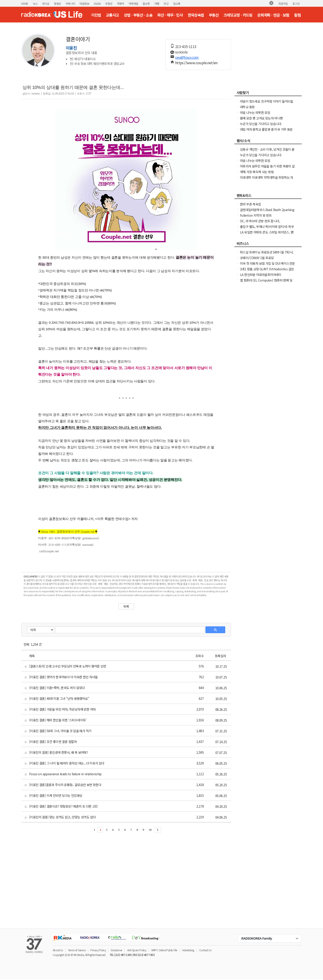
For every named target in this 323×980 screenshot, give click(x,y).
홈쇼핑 (146, 3)
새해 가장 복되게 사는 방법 (257, 172)
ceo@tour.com (187, 57)
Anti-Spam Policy (137, 950)
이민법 (96, 15)
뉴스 (35, 3)
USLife (97, 3)
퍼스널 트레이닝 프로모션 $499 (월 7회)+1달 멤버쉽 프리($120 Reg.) (267, 254)
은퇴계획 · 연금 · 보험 (273, 15)
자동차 (121, 3)
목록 (126, 606)
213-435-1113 (186, 46)
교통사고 (112, 15)
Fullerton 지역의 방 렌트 (256, 215)
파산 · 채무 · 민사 (170, 15)
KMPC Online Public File (164, 950)
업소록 (177, 3)
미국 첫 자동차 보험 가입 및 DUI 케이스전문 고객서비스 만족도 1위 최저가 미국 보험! (267, 266)
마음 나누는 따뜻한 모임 (255, 112)
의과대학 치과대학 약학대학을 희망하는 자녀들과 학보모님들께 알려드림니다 (267, 180)
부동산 (109, 3)
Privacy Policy (98, 950)
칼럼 (297, 15)
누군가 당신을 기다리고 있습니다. (261, 124)
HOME (25, 3)
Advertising (188, 950)
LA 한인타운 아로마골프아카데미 (261, 275)
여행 (157, 3)
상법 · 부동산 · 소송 (138, 15)
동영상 (58, 3)
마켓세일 (133, 3)
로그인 (296, 3)
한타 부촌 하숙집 (251, 204)
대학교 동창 (247, 107)
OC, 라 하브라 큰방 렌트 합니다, (260, 221)
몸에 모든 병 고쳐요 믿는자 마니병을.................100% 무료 (261, 120)
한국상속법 (196, 15)
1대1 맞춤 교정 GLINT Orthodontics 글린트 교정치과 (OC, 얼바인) (267, 271)
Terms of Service (77, 950)
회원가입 (283, 3)
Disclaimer (116, 950)
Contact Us (205, 950)
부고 (166, 3)
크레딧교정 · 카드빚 (238, 15)
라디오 (46, 3)
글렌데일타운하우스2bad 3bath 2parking (267, 210)
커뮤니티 (70, 3)
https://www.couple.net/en (196, 63)
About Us (58, 950)
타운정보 (84, 3)
